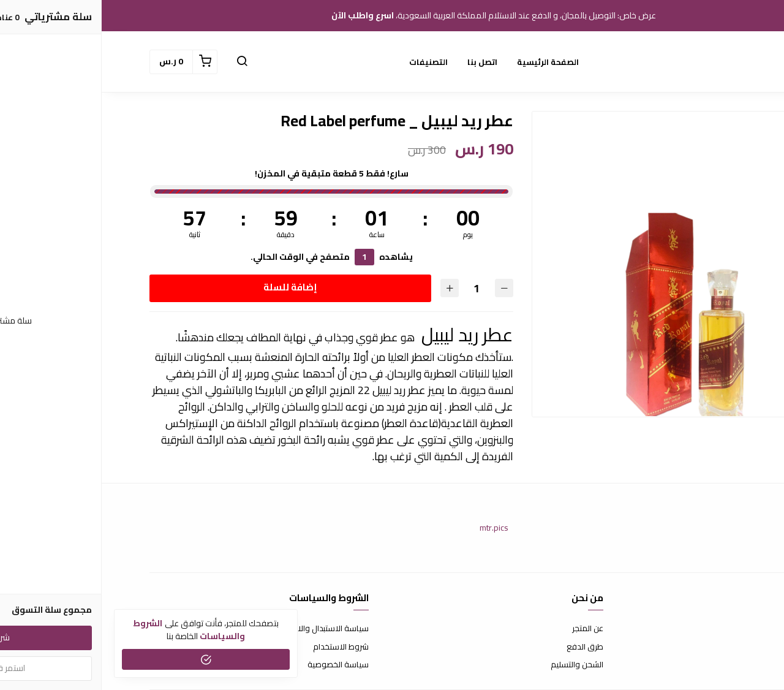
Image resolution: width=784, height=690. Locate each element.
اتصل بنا (381, 62)
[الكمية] (375, 288)
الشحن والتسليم (475, 665)
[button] (140, 62)
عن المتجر (486, 629)
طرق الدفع (483, 647)
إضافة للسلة (189, 287)
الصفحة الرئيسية (446, 62)
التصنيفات (327, 62)
